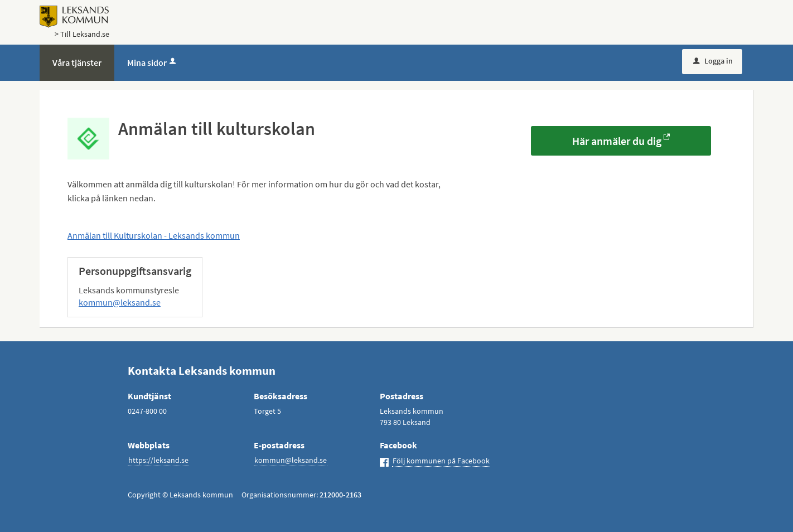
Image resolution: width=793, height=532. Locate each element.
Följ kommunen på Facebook (441, 461)
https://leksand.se (158, 460)
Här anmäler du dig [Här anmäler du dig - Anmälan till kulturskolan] (617, 141)
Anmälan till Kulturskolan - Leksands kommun (154, 235)
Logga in (713, 61)
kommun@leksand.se (120, 302)
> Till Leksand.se (82, 34)
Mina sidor (153, 62)
